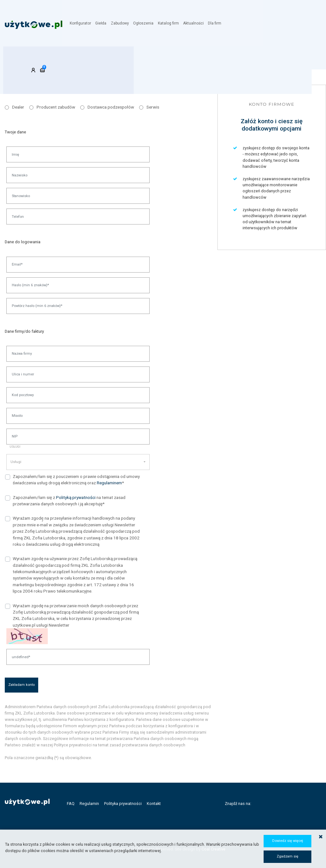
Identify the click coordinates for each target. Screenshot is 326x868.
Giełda (104, 23)
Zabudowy (122, 23)
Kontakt (154, 804)
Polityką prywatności (76, 497)
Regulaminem (109, 483)
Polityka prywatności (123, 804)
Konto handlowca (149, 59)
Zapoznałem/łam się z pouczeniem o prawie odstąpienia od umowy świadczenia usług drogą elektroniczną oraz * (76, 480)
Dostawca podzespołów (111, 107)
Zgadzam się (287, 856)
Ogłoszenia (146, 23)
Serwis (153, 107)
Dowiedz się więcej (288, 841)
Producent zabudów (56, 107)
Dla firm (217, 23)
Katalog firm (171, 23)
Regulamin (89, 804)
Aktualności (196, 23)
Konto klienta (28, 59)
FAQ (71, 804)
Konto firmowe (86, 59)
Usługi (15, 447)
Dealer (18, 107)
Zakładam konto (21, 685)
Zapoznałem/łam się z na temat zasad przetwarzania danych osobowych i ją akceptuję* (69, 501)
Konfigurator (83, 23)
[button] (78, 462)
